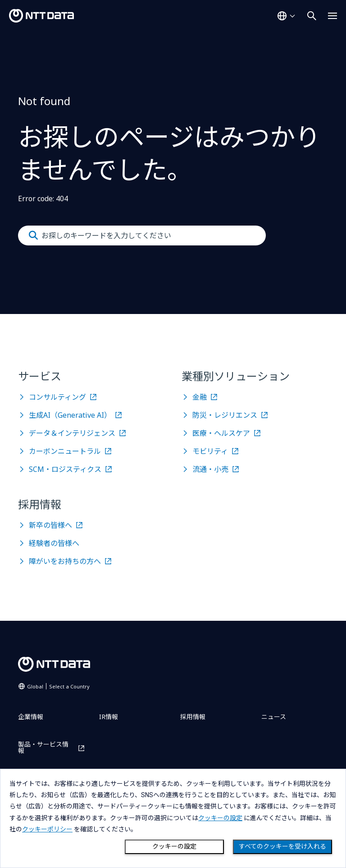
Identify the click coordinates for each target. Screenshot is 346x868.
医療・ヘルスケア (221, 433)
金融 (200, 397)
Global (58, 686)
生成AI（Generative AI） (70, 415)
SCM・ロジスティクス (65, 469)
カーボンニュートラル (65, 451)
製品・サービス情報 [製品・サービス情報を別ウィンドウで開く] (43, 748)
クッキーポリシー (47, 829)
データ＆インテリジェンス (72, 433)
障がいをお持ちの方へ (65, 561)
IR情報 (109, 717)
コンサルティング (57, 397)
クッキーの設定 (174, 846)
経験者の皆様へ (54, 543)
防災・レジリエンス (225, 415)
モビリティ (210, 451)
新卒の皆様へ (50, 525)
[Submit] (33, 235)
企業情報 (31, 717)
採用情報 (193, 717)
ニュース (274, 717)
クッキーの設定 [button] (220, 818)
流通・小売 (210, 469)
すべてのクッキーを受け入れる (282, 846)
